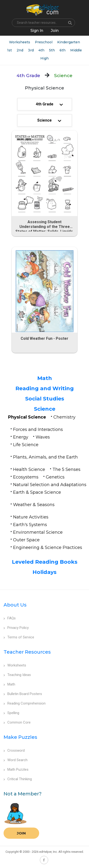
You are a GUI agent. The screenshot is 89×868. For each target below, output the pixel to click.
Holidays (44, 572)
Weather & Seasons (34, 505)
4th (41, 50)
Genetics (55, 477)
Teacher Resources (27, 652)
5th (52, 50)
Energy (21, 437)
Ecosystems (26, 477)
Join (21, 833)
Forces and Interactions (38, 429)
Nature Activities (31, 517)
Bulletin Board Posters (23, 694)
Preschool (44, 42)
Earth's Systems (30, 525)
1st (9, 50)
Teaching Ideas (17, 675)
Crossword (14, 750)
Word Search (16, 760)
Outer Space (26, 540)
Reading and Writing (45, 388)
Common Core (17, 722)
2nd (20, 50)
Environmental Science (38, 532)
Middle (76, 50)
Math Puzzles (16, 769)
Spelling (11, 713)
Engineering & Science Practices (48, 547)
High (44, 58)
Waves (43, 437)
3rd (31, 50)
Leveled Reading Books (45, 562)
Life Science (26, 445)
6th (63, 50)
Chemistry (64, 417)
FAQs (10, 618)
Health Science (29, 469)
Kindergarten (69, 42)
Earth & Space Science (37, 492)
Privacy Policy (16, 628)
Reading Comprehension (25, 703)
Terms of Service (19, 637)
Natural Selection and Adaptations (50, 485)
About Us (15, 605)
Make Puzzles (20, 737)
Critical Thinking (18, 779)
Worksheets (20, 42)
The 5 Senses (66, 469)
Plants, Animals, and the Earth (45, 457)
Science (45, 409)
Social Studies (45, 399)
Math (45, 378)
